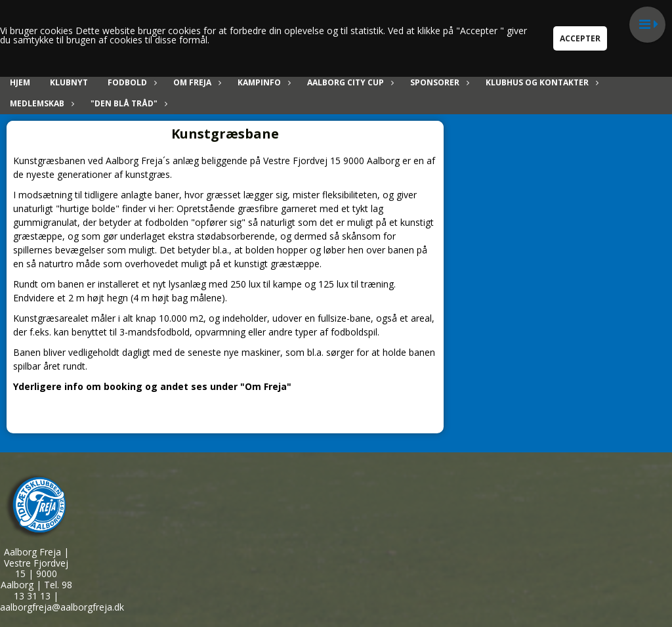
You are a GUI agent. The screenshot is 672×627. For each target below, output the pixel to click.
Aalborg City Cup (349, 82)
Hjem (20, 82)
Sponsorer (438, 82)
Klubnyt (69, 82)
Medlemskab (40, 103)
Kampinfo (262, 82)
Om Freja (196, 82)
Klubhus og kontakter (540, 82)
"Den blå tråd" (127, 103)
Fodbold (131, 82)
